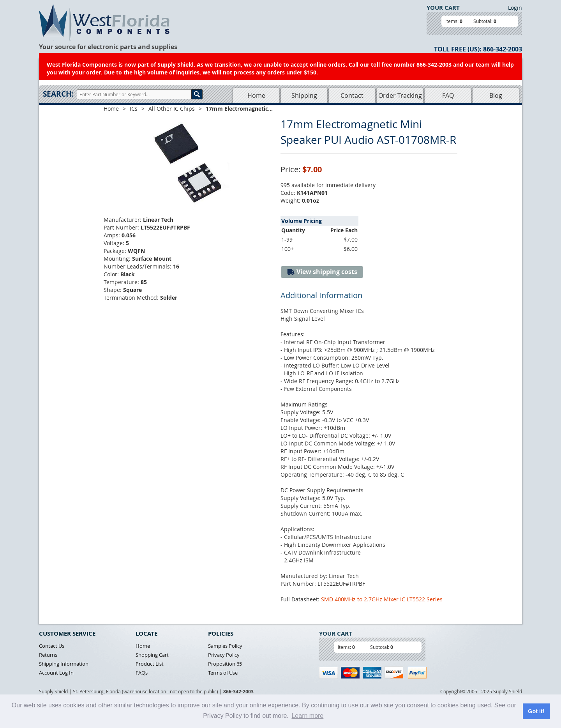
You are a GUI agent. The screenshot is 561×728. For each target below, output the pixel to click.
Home (256, 95)
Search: (58, 94)
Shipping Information (64, 664)
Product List (150, 664)
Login (515, 8)
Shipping (304, 95)
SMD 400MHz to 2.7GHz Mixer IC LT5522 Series (382, 599)
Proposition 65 (225, 664)
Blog (496, 95)
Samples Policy (225, 646)
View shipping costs (322, 272)
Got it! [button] (536, 711)
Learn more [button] (307, 716)
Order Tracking (400, 95)
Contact (352, 95)
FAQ (448, 95)
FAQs (142, 673)
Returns (48, 655)
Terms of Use (223, 673)
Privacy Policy (224, 655)
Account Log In (56, 673)
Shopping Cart (152, 655)
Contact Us (52, 646)
